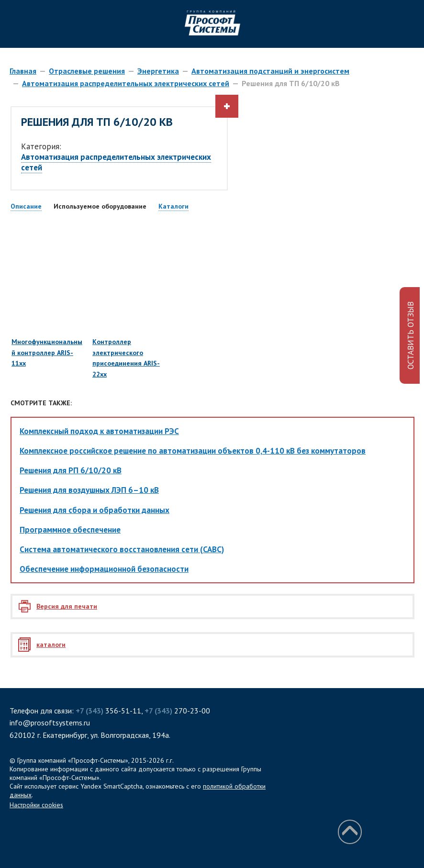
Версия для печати (67, 606)
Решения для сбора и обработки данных (95, 510)
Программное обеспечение (70, 530)
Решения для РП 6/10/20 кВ (71, 470)
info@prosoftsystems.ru (50, 723)
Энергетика (158, 71)
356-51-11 (108, 711)
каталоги (51, 645)
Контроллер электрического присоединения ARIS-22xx (128, 317)
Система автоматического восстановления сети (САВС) (122, 549)
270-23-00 (177, 711)
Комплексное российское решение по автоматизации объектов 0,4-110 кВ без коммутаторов (193, 451)
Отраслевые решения (87, 71)
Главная (23, 71)
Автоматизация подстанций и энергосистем (270, 71)
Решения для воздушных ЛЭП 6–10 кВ (89, 490)
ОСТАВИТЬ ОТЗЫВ (411, 335)
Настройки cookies (36, 805)
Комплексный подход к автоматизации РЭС (99, 431)
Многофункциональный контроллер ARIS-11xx (47, 311)
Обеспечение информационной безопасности (104, 569)
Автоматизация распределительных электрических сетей (126, 83)
